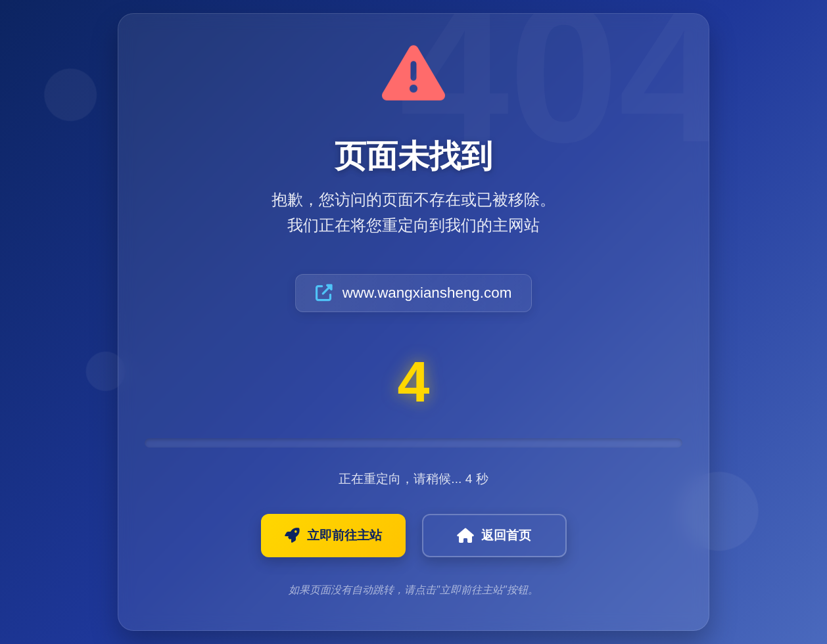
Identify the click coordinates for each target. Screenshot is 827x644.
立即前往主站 (333, 536)
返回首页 (494, 536)
